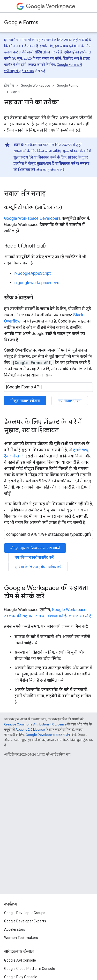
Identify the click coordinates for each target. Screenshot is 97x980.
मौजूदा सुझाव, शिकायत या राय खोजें (35, 548)
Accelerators (15, 929)
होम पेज (9, 85)
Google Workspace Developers (32, 218)
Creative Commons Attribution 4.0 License (35, 724)
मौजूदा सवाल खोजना (25, 401)
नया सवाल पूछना (70, 401)
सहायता (16, 92)
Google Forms (21, 22)
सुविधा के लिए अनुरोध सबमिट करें (38, 567)
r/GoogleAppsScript (33, 273)
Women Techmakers (21, 938)
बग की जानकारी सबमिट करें (34, 557)
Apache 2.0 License (30, 729)
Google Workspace (35, 85)
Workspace (51, 6)
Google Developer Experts (25, 921)
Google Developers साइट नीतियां (48, 735)
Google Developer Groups (25, 913)
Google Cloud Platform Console (30, 969)
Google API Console (20, 960)
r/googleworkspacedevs (37, 283)
